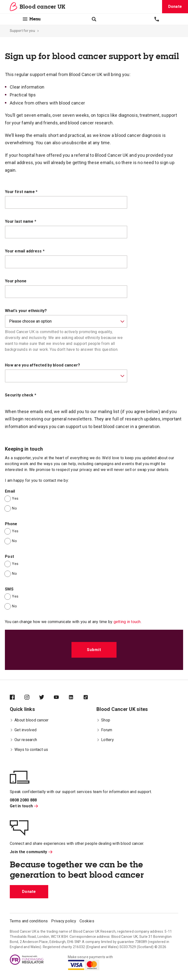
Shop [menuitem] (103, 720)
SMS (9, 589)
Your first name (21, 192)
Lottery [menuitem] (105, 740)
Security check (21, 395)
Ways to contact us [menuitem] (29, 750)
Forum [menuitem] (104, 730)
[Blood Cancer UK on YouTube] (61, 698)
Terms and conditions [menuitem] (29, 921)
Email (10, 491)
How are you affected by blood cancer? (42, 365)
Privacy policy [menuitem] (64, 921)
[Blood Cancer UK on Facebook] (17, 698)
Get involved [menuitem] (23, 730)
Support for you (22, 31)
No (14, 508)
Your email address (25, 251)
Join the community (31, 852)
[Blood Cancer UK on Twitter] (47, 698)
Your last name (21, 221)
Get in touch (24, 806)
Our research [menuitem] (23, 740)
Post (9, 556)
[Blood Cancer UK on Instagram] (32, 698)
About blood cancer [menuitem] (29, 720)
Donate (175, 7)
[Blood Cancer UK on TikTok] (91, 698)
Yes (15, 498)
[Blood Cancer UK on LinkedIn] (76, 698)
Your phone (16, 281)
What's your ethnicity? (26, 311)
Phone (11, 524)
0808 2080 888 (23, 800)
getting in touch (127, 622)
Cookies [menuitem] (87, 921)
